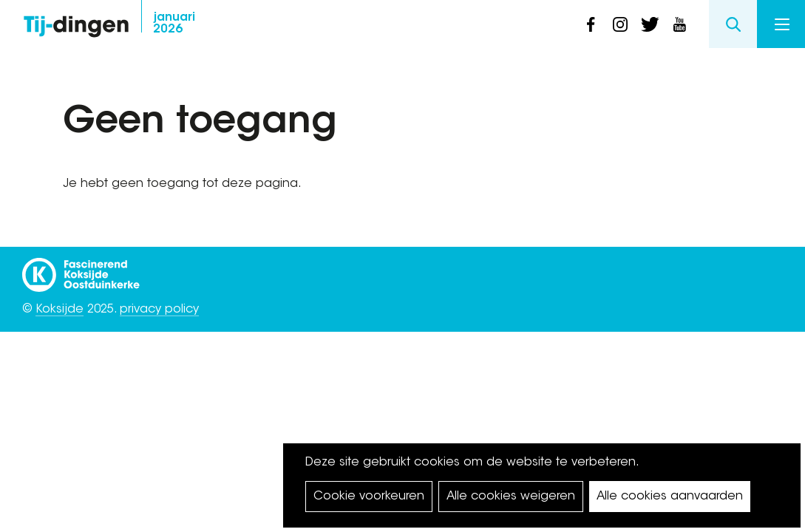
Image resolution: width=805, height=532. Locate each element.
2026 (174, 24)
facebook (591, 24)
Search (733, 24)
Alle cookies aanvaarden (670, 497)
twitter (650, 24)
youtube (679, 24)
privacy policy (159, 310)
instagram (620, 24)
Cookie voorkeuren (369, 497)
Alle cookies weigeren (511, 497)
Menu (782, 24)
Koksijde (60, 310)
